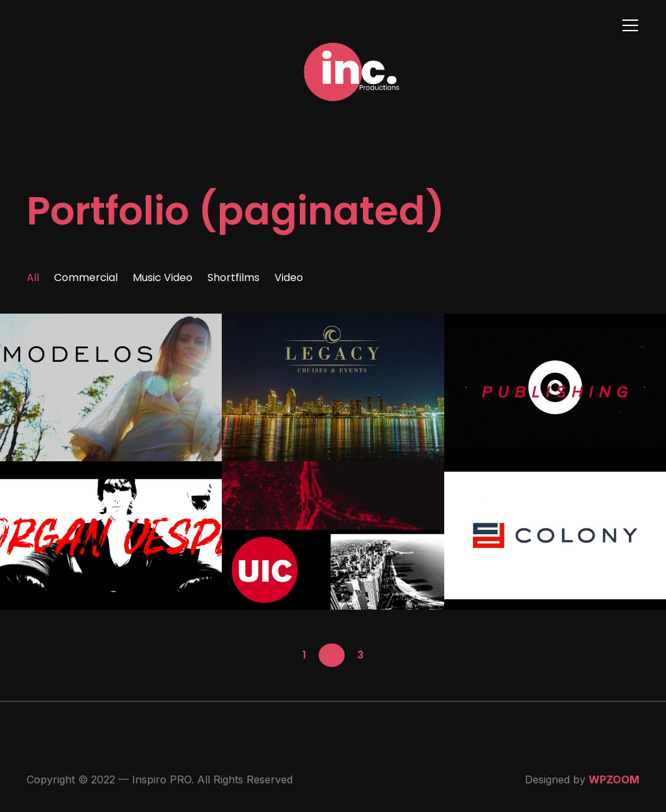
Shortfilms (233, 277)
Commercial (86, 277)
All (33, 277)
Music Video (163, 277)
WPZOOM (614, 779)
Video (289, 277)
